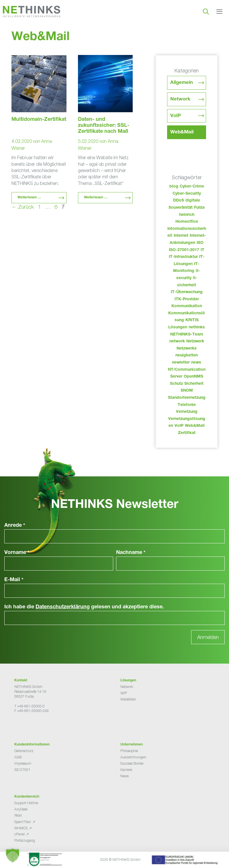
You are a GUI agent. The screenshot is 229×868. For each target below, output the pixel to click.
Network (180, 99)
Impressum (23, 763)
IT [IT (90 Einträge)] (202, 250)
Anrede (15, 526)
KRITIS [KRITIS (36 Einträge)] (192, 320)
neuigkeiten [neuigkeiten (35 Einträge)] (187, 356)
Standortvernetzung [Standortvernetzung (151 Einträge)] (187, 398)
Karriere (126, 770)
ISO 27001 (22, 770)
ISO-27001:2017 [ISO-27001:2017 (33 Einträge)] (184, 250)
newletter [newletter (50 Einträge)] (181, 363)
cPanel (19, 834)
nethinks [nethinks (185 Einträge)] (197, 328)
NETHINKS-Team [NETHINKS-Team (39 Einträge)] (187, 335)
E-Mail (14, 580)
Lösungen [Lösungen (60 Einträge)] (178, 328)
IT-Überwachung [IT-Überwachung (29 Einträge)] (187, 292)
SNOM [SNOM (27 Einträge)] (187, 391)
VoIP (176, 116)
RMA (18, 815)
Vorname (17, 553)
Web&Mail (182, 132)
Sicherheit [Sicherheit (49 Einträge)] (194, 384)
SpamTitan (23, 822)
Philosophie (129, 751)
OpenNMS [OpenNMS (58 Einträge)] (193, 377)
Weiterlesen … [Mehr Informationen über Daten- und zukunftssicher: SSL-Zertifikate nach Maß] (96, 198)
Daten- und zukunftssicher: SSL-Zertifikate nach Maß (104, 126)
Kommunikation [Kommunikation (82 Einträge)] (187, 306)
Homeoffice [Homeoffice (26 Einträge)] (187, 222)
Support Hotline (26, 803)
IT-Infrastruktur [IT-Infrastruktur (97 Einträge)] (183, 257)
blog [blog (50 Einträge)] (174, 187)
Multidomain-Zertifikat (39, 120)
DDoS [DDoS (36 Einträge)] (179, 201)
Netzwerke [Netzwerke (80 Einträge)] (187, 349)
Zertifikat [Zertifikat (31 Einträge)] (187, 433)
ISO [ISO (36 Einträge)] (200, 243)
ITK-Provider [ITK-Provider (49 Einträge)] (187, 299)
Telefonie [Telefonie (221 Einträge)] (187, 405)
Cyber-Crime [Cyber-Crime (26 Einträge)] (192, 187)
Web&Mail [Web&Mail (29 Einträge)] (195, 426)
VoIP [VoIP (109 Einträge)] (179, 426)
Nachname (131, 553)
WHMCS (21, 828)
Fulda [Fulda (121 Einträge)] (199, 208)
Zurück (23, 207)
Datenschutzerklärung (63, 607)
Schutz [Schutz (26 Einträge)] (176, 384)
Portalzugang (25, 840)
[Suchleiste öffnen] (206, 11)
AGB (18, 757)
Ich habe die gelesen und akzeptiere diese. (84, 607)
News (125, 776)
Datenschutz (24, 751)
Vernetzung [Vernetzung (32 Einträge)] (187, 412)
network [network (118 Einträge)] (177, 342)
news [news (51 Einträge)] (196, 363)
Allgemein (182, 83)
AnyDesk (21, 809)
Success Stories (132, 763)
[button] (13, 855)
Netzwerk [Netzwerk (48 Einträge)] (195, 342)
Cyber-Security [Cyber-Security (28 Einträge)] (187, 194)
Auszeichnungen (133, 757)
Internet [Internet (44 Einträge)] (181, 236)
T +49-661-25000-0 (30, 706)
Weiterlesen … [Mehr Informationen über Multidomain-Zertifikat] (29, 198)
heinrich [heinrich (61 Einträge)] (187, 215)
